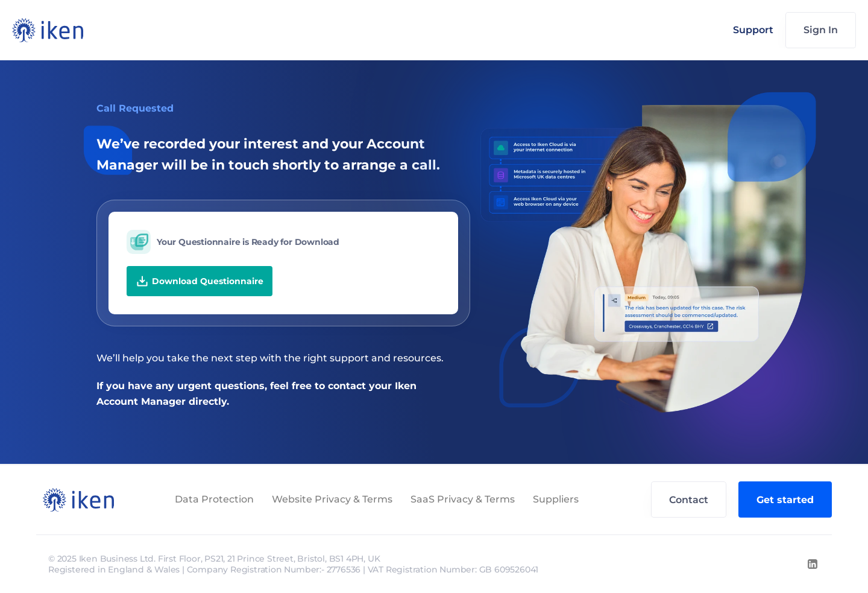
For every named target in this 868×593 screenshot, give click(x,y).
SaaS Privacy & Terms (463, 499)
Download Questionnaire (200, 281)
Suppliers (556, 499)
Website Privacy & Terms (332, 499)
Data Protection (214, 499)
